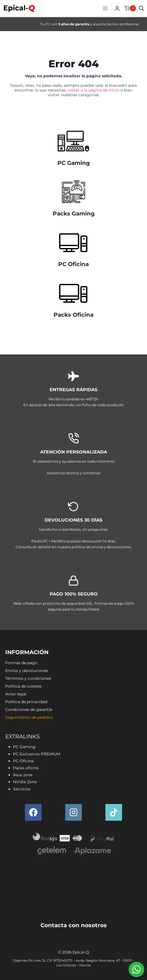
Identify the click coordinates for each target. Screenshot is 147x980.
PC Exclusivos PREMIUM (37, 754)
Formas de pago (21, 663)
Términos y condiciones (28, 678)
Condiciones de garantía (29, 709)
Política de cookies (23, 686)
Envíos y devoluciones (27, 671)
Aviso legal (16, 694)
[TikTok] (114, 812)
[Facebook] (33, 812)
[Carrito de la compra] (129, 8)
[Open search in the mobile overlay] (141, 8)
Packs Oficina (73, 315)
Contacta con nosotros (74, 925)
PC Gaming (74, 163)
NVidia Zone (25, 782)
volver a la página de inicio (93, 90)
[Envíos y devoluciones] (73, 526)
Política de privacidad (26, 702)
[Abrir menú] (105, 8)
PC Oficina (73, 264)
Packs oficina (26, 768)
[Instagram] (73, 812)
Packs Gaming (74, 214)
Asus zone (23, 775)
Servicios (22, 789)
